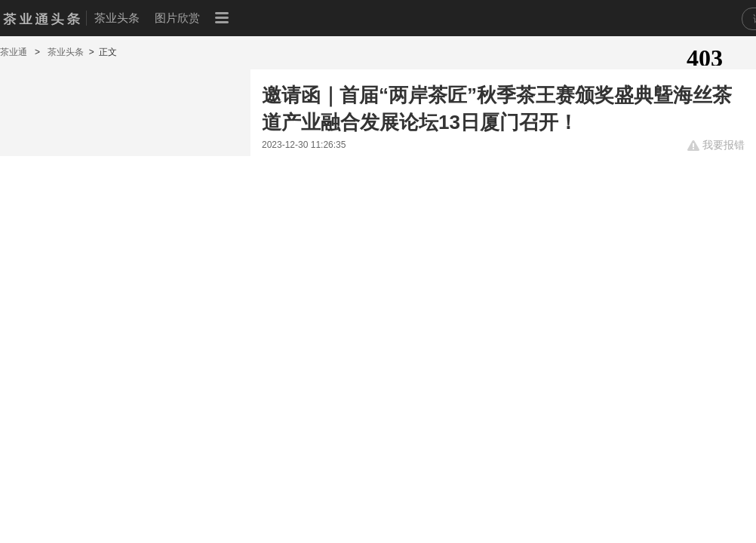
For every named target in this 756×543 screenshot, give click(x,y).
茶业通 (15, 52)
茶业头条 (117, 18)
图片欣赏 (177, 18)
